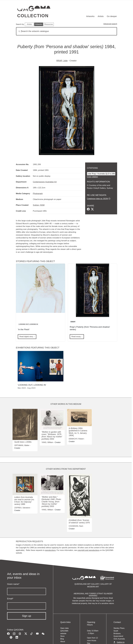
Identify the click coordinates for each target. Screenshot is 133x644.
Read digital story (26, 337)
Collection (33, 16)
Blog (62, 639)
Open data (64, 628)
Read (76, 337)
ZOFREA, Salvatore (22, 508)
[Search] (66, 31)
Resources (49, 24)
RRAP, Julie (62, 61)
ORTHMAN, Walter (22, 445)
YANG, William (47, 442)
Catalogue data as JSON (97, 199)
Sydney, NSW (39, 205)
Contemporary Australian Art (45, 182)
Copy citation (92, 177)
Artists (101, 16)
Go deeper (112, 16)
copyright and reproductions (88, 550)
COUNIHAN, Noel (76, 526)
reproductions (50, 550)
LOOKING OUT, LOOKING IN (28, 324)
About (63, 641)
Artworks (90, 16)
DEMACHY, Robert (76, 439)
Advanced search (110, 24)
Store (62, 636)
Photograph (38, 193)
